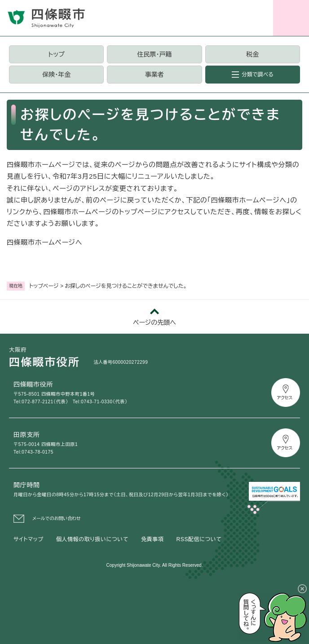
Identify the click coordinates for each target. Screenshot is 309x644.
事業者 (154, 75)
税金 (252, 54)
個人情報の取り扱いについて (92, 539)
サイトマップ (29, 539)
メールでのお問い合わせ (57, 518)
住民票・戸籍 (154, 54)
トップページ (44, 286)
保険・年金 (56, 75)
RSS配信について (199, 539)
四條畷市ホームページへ (44, 242)
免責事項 (152, 539)
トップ (57, 54)
